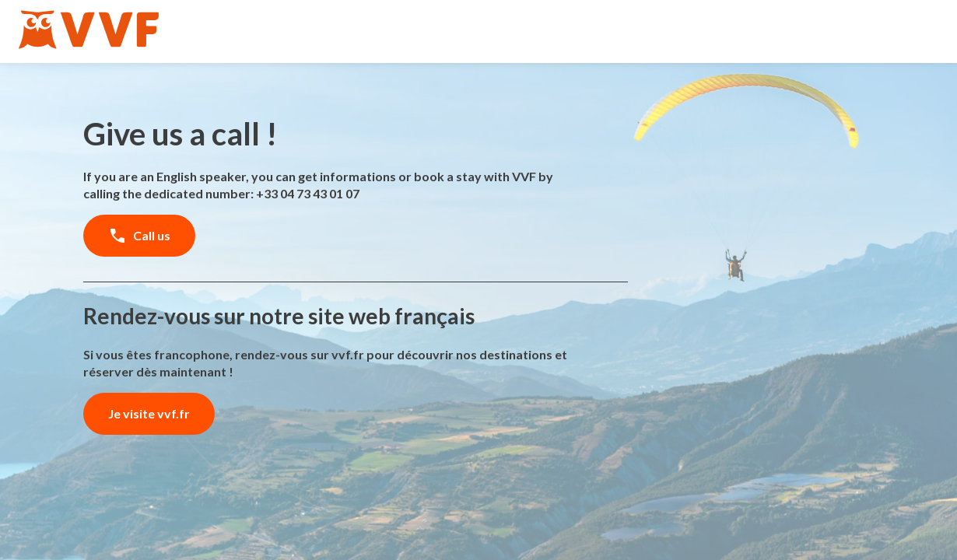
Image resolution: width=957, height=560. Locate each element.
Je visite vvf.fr (149, 413)
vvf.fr (348, 354)
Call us (139, 236)
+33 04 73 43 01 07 (308, 193)
